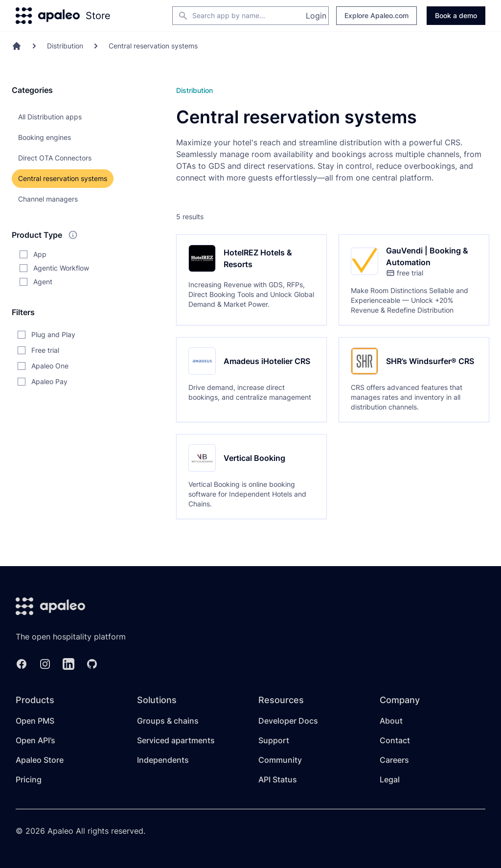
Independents (163, 760)
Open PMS (35, 721)
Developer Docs (288, 721)
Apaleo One (50, 366)
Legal (390, 779)
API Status (278, 779)
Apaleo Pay (49, 381)
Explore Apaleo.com (376, 15)
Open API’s (35, 740)
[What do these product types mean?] (73, 235)
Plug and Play (53, 334)
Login (316, 16)
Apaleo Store (40, 760)
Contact (395, 740)
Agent (43, 282)
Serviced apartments (176, 740)
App (40, 254)
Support (274, 740)
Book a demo (456, 15)
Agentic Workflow (61, 268)
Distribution (65, 46)
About (391, 721)
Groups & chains (168, 721)
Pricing (29, 779)
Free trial (45, 350)
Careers (394, 760)
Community (280, 760)
